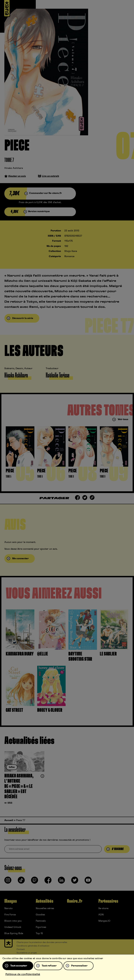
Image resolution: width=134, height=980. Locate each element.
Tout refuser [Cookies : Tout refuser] (49, 966)
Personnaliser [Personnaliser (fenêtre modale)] (79, 966)
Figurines (41, 927)
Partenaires (108, 901)
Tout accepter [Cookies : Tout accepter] (19, 966)
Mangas (11, 901)
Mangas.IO (104, 921)
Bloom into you (13, 921)
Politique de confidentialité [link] (23, 974)
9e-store (103, 908)
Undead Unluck (13, 927)
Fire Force (10, 915)
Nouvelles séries (45, 908)
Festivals (41, 921)
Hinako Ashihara (14, 168)
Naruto (8, 908)
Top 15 (39, 933)
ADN (101, 915)
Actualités (44, 901)
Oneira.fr (75, 901)
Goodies (40, 915)
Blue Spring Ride (14, 933)
